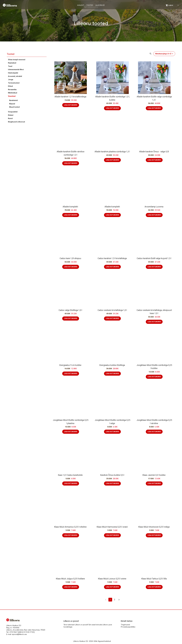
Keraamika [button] (12, 90)
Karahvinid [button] (13, 100)
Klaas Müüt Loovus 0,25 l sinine (112, 579)
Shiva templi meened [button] (17, 60)
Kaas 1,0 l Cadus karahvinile (71, 475)
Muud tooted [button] (14, 107)
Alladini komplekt (71, 207)
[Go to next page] (119, 600)
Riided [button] (11, 115)
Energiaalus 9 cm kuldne (71, 365)
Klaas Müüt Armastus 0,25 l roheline (71, 527)
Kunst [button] (10, 118)
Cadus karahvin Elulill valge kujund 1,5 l (154, 258)
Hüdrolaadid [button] (13, 73)
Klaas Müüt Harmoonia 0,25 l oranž (112, 527)
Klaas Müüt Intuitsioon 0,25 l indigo (154, 527)
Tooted (11, 54)
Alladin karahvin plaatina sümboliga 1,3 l (112, 152)
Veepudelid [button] (13, 112)
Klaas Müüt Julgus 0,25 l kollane (71, 579)
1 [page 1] (110, 600)
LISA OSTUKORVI (71, 105)
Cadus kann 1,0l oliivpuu (71, 258)
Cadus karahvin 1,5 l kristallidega (112, 258)
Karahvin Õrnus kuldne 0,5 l (112, 475)
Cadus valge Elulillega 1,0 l (71, 310)
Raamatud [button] (12, 63)
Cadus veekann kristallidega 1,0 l (112, 310)
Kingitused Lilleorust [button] (16, 122)
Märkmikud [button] (13, 93)
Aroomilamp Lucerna (154, 207)
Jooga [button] (11, 80)
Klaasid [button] (12, 104)
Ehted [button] (10, 86)
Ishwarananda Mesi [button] (16, 70)
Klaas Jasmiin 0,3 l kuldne (154, 475)
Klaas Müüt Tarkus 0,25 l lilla (154, 579)
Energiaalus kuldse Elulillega (112, 365)
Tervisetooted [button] (14, 83)
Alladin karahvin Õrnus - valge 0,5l (154, 152)
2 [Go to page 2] (115, 600)
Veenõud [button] (12, 96)
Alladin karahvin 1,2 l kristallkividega (71, 97)
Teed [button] (10, 66)
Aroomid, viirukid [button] (15, 76)
